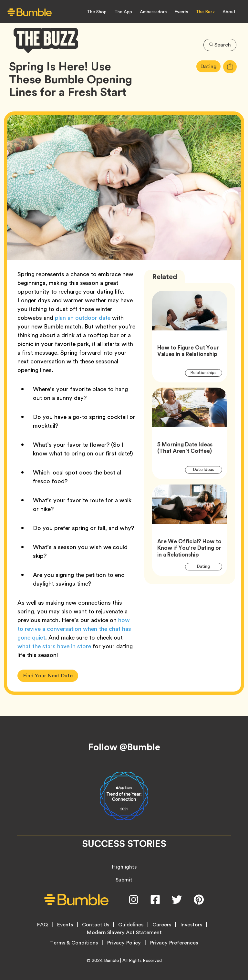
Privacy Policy (124, 943)
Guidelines (131, 925)
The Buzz (205, 12)
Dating (210, 66)
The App (123, 12)
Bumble (111, 960)
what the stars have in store (54, 646)
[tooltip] (230, 67)
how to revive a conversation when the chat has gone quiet (74, 629)
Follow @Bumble (124, 747)
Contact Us (96, 925)
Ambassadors (153, 12)
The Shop (97, 12)
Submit (124, 880)
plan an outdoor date (83, 318)
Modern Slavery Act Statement (124, 933)
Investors (191, 925)
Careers (162, 925)
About (229, 12)
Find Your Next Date (48, 676)
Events (181, 12)
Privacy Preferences (174, 943)
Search (220, 45)
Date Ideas (207, 469)
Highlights (124, 867)
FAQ (42, 925)
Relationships (206, 372)
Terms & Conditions (74, 943)
